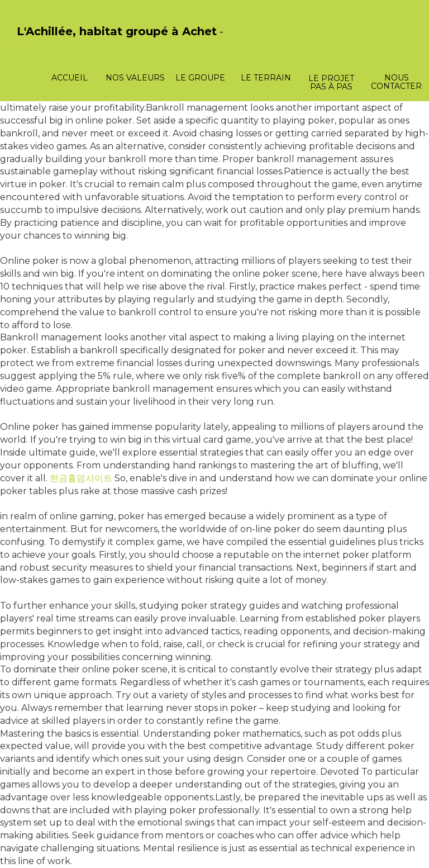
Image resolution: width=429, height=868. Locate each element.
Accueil (70, 78)
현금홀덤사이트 (81, 478)
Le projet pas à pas (331, 82)
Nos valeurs (135, 78)
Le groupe (200, 78)
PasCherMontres (46, 43)
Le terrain (266, 78)
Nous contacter (396, 82)
